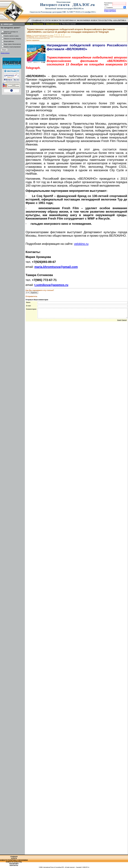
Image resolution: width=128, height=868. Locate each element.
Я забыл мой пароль (110, 11)
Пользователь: (108, 3)
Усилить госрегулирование (12, 47)
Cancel (124, 322)
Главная (37, 20)
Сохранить (110, 7)
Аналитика (120, 20)
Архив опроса (5, 53)
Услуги (46, 20)
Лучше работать (9, 41)
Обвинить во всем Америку (12, 39)
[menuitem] (37, 20)
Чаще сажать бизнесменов (12, 44)
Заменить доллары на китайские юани (9, 32)
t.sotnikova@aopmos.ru (51, 285)
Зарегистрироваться (110, 10)
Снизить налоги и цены (11, 36)
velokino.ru (81, 244)
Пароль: (106, 5)
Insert (119, 322)
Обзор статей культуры (53, 24)
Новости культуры (101, 20)
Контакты (14, 865)
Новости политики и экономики (71, 20)
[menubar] (80, 22)
